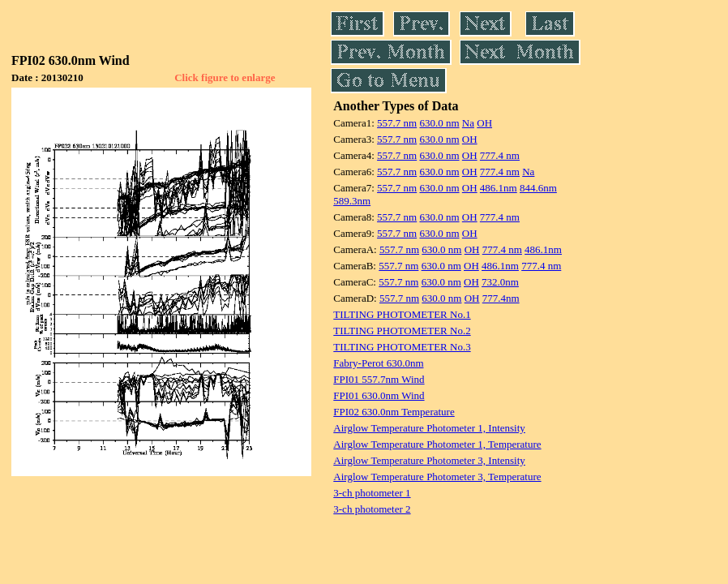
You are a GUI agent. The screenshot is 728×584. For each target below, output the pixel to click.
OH (484, 123)
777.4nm (501, 298)
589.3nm (352, 201)
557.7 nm (397, 123)
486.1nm (499, 188)
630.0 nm (439, 123)
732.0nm (500, 282)
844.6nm (538, 188)
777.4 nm (500, 155)
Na (468, 123)
